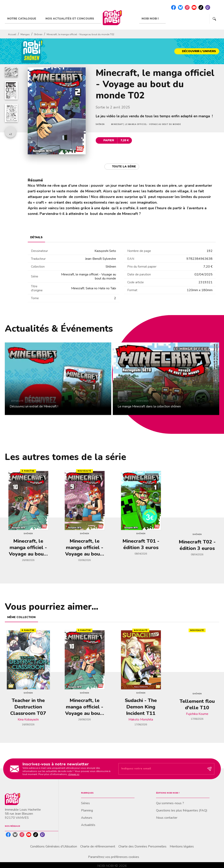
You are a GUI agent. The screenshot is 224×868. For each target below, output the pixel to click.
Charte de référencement (98, 846)
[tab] (24, 19)
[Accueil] (112, 18)
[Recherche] (214, 19)
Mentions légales (182, 846)
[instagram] (187, 7)
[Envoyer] (210, 769)
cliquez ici (74, 774)
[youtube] (194, 7)
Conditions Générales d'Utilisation (54, 846)
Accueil (12, 34)
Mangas (25, 34)
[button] (197, 51)
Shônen (38, 34)
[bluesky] (180, 7)
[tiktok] (201, 7)
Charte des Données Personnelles (142, 846)
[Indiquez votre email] (161, 769)
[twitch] (208, 7)
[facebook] (174, 7)
